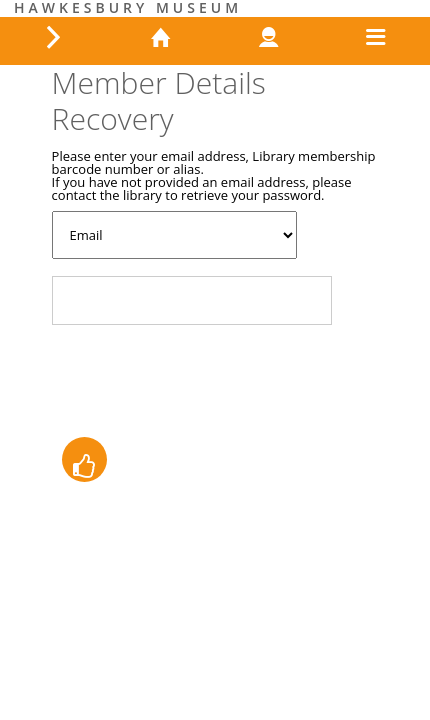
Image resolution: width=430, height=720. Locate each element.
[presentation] (204, 379)
